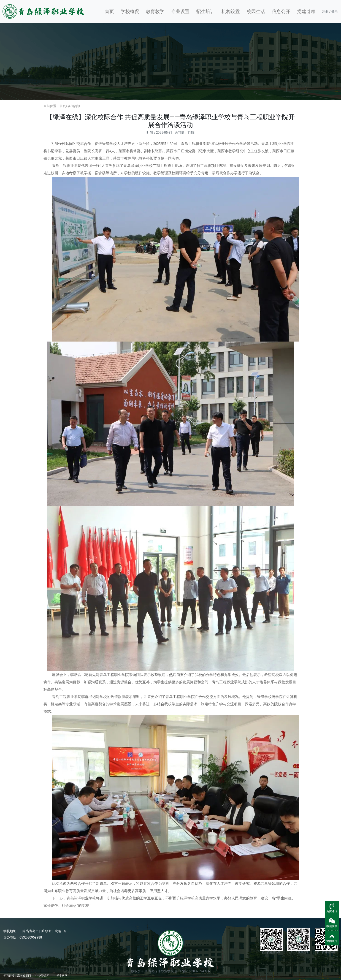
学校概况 (130, 11)
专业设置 (180, 11)
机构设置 (231, 11)
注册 (325, 11)
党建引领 (306, 11)
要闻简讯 (74, 106)
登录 (335, 11)
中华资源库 (42, 976)
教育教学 (155, 11)
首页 (109, 11)
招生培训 (206, 11)
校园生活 (256, 11)
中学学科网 (61, 976)
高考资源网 (24, 976)
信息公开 (281, 11)
